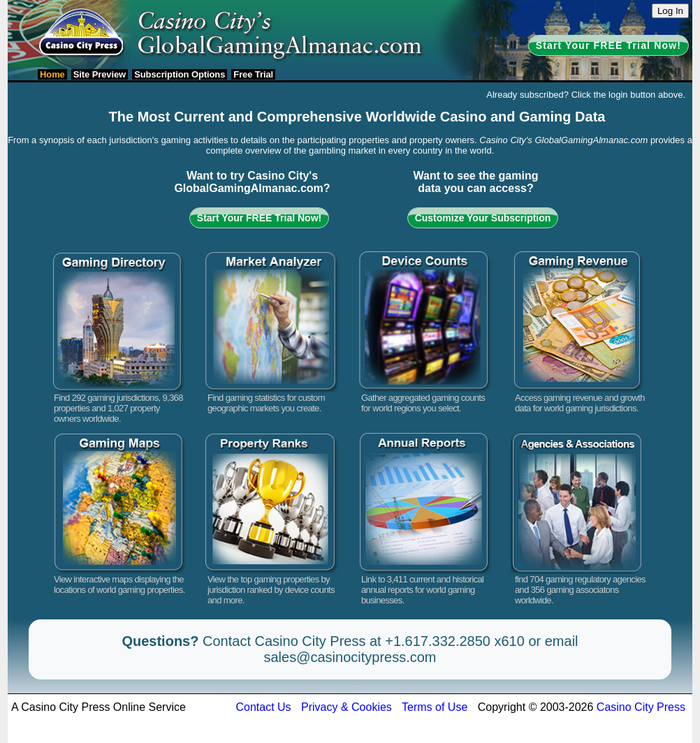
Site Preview (100, 74)
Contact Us (263, 707)
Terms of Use (435, 707)
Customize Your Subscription (483, 218)
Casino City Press (641, 707)
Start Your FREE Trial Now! (608, 45)
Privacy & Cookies (347, 707)
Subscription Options (180, 74)
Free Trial (253, 74)
